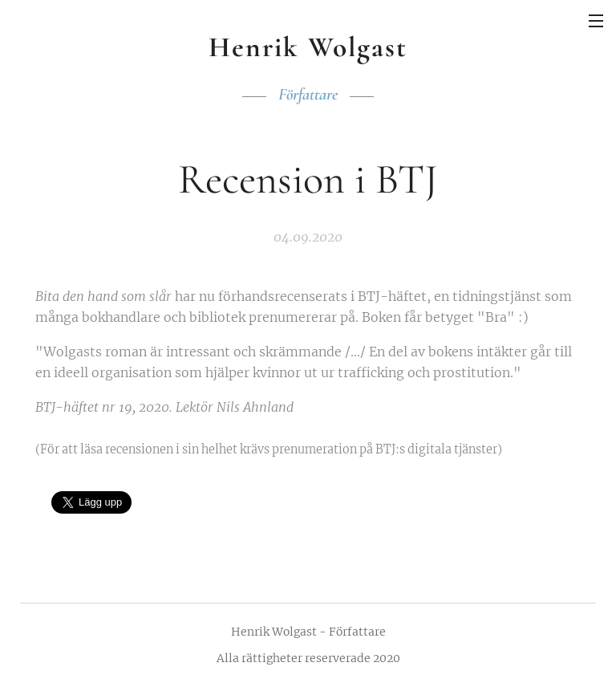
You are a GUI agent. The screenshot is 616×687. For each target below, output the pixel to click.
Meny (596, 21)
